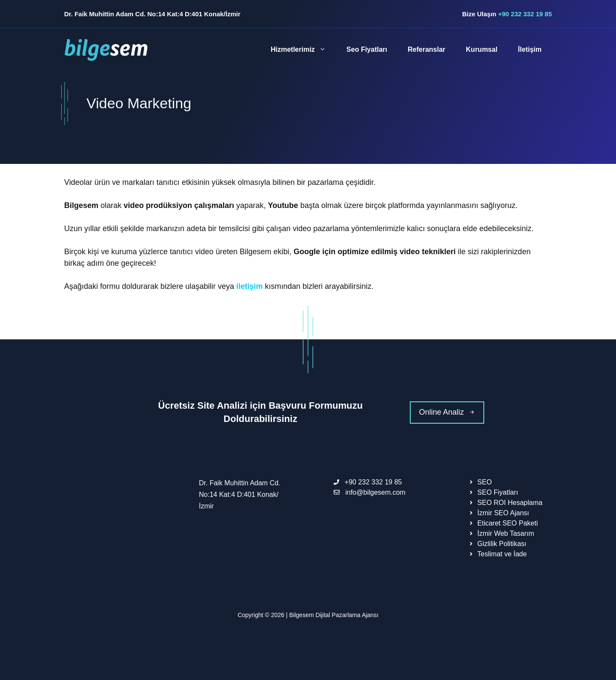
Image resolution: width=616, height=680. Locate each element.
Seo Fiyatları (367, 49)
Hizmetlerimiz (304, 50)
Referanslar (426, 49)
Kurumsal (482, 49)
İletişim (530, 49)
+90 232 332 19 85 (525, 14)
